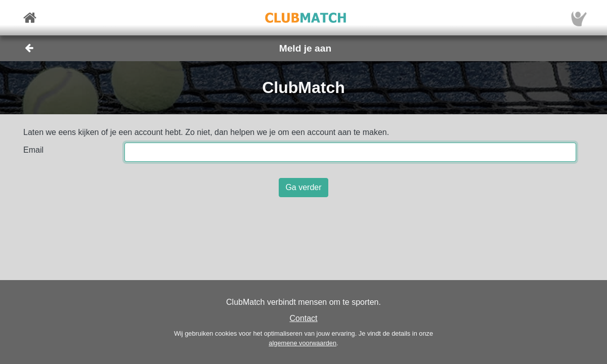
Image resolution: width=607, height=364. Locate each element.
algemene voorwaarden (302, 343)
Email (33, 150)
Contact (303, 318)
